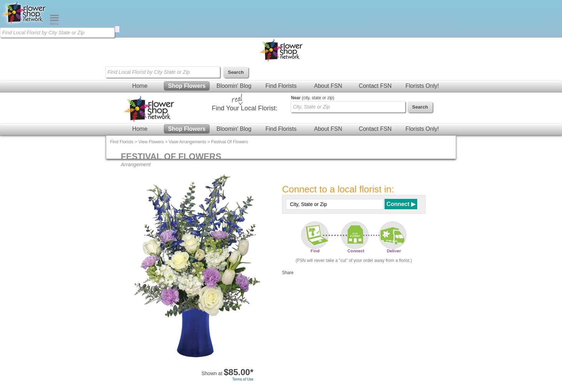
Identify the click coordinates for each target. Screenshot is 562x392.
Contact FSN (375, 86)
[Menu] (54, 24)
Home (140, 86)
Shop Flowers (187, 86)
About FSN (328, 86)
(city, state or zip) (313, 98)
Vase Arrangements (188, 142)
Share (288, 273)
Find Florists (281, 86)
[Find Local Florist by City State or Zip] (57, 33)
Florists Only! (422, 86)
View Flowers (151, 142)
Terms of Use (243, 379)
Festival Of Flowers (230, 142)
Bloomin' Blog (234, 86)
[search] (117, 29)
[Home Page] (25, 24)
